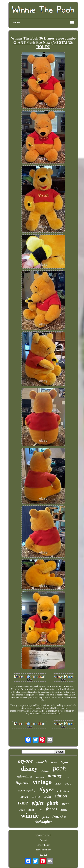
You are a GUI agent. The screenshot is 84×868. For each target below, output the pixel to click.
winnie (30, 815)
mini (31, 810)
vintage (42, 782)
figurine (22, 783)
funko (46, 817)
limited (24, 797)
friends (51, 809)
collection (63, 791)
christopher (43, 822)
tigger (46, 789)
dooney (55, 776)
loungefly (40, 777)
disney (29, 769)
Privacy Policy (43, 845)
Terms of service (43, 850)
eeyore (25, 761)
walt (68, 784)
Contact (43, 840)
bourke (59, 816)
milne (22, 810)
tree (40, 809)
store (67, 777)
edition (61, 796)
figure (65, 762)
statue (54, 762)
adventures (25, 776)
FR (46, 855)
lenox (58, 784)
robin (47, 797)
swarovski (27, 791)
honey (64, 810)
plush (53, 803)
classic (42, 762)
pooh (59, 768)
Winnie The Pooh (43, 835)
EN (41, 855)
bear (66, 804)
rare (23, 803)
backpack (36, 797)
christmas (45, 771)
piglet (38, 803)
